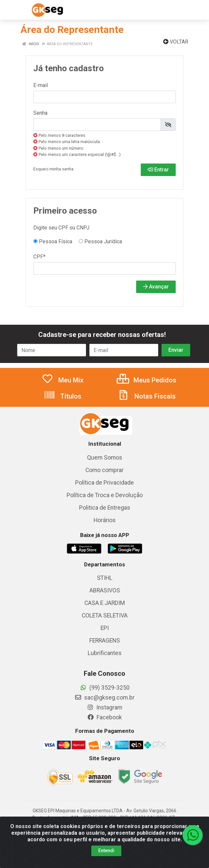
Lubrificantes (105, 653)
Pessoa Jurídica (100, 241)
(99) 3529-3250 (105, 688)
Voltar (176, 42)
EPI (105, 628)
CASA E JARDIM (105, 603)
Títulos (62, 396)
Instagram (104, 707)
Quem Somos (105, 458)
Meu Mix (62, 380)
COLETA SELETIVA (105, 615)
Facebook (104, 717)
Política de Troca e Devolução (105, 495)
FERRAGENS (105, 641)
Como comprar (104, 470)
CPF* (39, 257)
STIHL (105, 578)
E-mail (41, 85)
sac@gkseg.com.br (104, 698)
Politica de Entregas (105, 508)
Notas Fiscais (147, 396)
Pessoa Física (53, 241)
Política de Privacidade (104, 483)
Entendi (106, 851)
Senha (40, 113)
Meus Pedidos (147, 380)
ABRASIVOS (105, 590)
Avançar (156, 287)
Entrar (158, 170)
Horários (105, 520)
